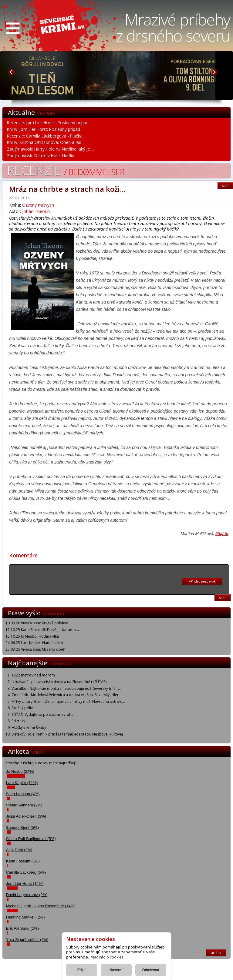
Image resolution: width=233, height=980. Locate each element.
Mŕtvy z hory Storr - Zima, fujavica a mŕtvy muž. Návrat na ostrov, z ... (70, 701)
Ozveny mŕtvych (38, 205)
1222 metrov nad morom (33, 675)
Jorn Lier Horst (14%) (25, 884)
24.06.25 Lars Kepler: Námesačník (34, 643)
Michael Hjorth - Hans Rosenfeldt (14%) (41, 906)
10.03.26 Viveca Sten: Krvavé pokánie (37, 623)
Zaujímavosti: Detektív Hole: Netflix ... (42, 156)
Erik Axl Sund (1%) (22, 928)
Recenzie (66, 170)
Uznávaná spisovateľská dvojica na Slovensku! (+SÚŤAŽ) (59, 682)
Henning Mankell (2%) (25, 917)
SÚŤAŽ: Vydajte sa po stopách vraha (42, 714)
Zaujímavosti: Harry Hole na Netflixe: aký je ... (51, 149)
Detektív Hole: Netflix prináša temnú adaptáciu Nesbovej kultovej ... (69, 734)
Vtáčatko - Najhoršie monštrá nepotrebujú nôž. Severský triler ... (66, 688)
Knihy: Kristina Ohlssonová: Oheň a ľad (44, 142)
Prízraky (18, 721)
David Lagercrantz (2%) (27, 895)
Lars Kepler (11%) (22, 783)
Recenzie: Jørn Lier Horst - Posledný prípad (48, 123)
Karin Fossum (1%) (23, 861)
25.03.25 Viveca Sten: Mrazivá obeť (35, 649)
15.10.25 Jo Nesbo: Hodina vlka (32, 636)
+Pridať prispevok (202, 581)
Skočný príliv (22, 708)
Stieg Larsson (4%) (23, 794)
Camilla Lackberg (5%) (26, 872)
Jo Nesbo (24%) (20, 771)
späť (223, 598)
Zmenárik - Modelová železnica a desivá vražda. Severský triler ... (67, 695)
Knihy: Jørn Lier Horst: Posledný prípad (44, 129)
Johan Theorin (36, 211)
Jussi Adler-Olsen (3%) (26, 816)
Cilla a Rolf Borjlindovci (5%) (31, 839)
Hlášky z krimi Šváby (29, 728)
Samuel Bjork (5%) (22, 827)
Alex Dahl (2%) (19, 850)
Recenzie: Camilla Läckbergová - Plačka (45, 136)
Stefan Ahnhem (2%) (24, 805)
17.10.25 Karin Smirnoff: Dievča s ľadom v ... (43, 630)
